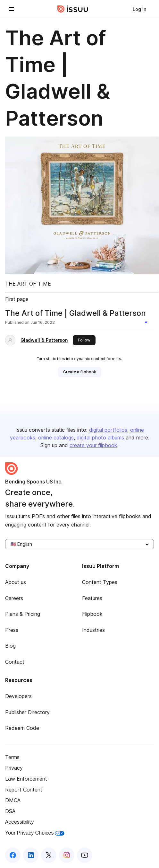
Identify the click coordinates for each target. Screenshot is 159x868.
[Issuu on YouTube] (85, 855)
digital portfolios (108, 430)
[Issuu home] (73, 9)
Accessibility (20, 822)
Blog (10, 646)
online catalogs (56, 438)
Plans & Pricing (23, 614)
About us (16, 582)
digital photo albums (100, 438)
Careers (14, 598)
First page (17, 299)
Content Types (100, 582)
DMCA (13, 800)
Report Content (24, 790)
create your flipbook (93, 445)
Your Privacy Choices (35, 833)
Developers (18, 696)
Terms (12, 757)
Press (12, 630)
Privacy (14, 768)
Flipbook (92, 614)
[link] (139, 9)
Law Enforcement (26, 779)
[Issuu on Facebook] (13, 855)
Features (92, 598)
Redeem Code (22, 728)
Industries (93, 630)
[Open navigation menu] (12, 9)
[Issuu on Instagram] (67, 855)
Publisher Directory (27, 712)
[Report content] (147, 323)
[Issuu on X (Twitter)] (49, 855)
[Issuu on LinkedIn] (31, 855)
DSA (10, 811)
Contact (15, 662)
